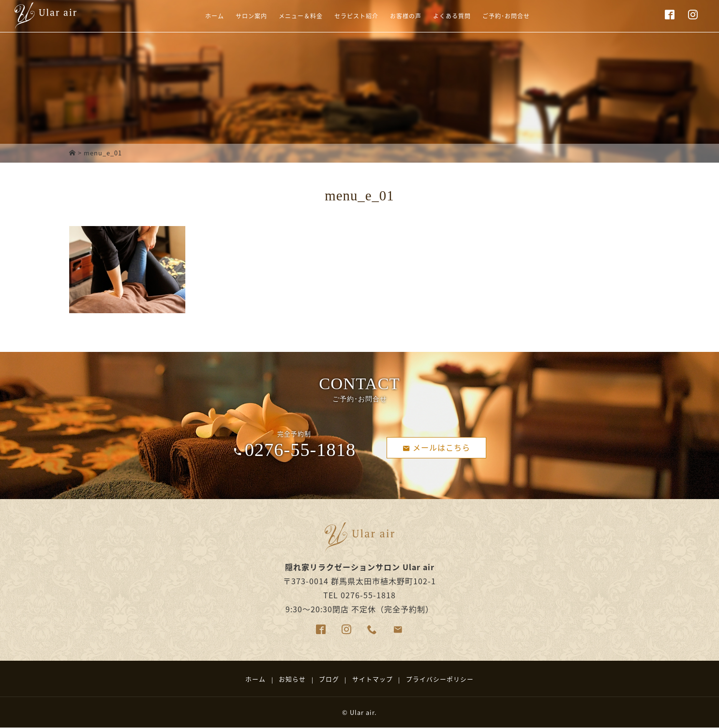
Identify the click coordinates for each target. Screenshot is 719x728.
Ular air (362, 712)
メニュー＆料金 (287, 21)
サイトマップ (373, 679)
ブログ (329, 679)
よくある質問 (464, 21)
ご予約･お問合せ (526, 21)
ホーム (187, 21)
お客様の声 (410, 21)
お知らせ (292, 679)
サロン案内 (230, 21)
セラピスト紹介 (352, 21)
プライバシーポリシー (440, 679)
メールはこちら (437, 447)
